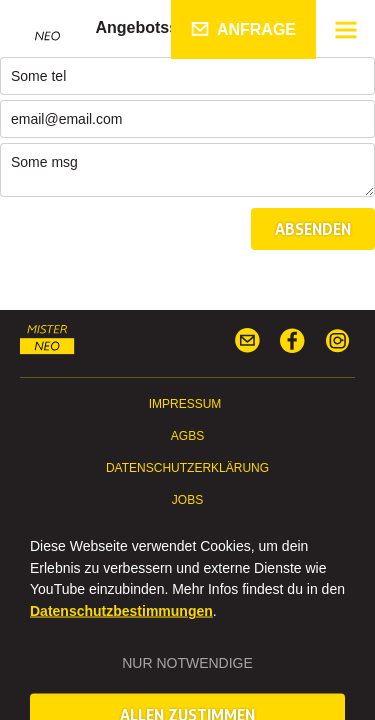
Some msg (187, 170)
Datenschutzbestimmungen (121, 635)
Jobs (187, 500)
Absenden (313, 229)
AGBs (187, 436)
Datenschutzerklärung (187, 468)
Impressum (185, 404)
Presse (187, 532)
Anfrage (256, 29)
